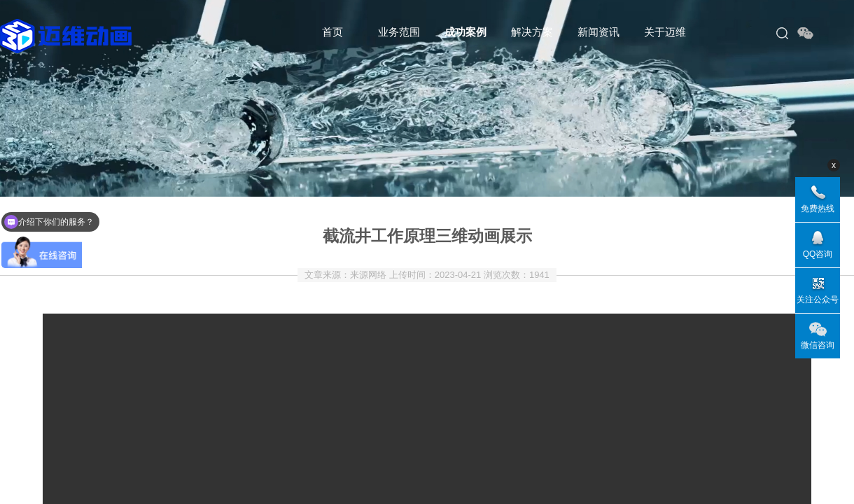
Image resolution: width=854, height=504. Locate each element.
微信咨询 (818, 345)
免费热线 (818, 209)
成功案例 (465, 32)
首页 (332, 32)
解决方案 (532, 32)
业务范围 (399, 32)
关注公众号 (818, 300)
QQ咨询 (818, 254)
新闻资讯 (598, 32)
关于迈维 (665, 32)
